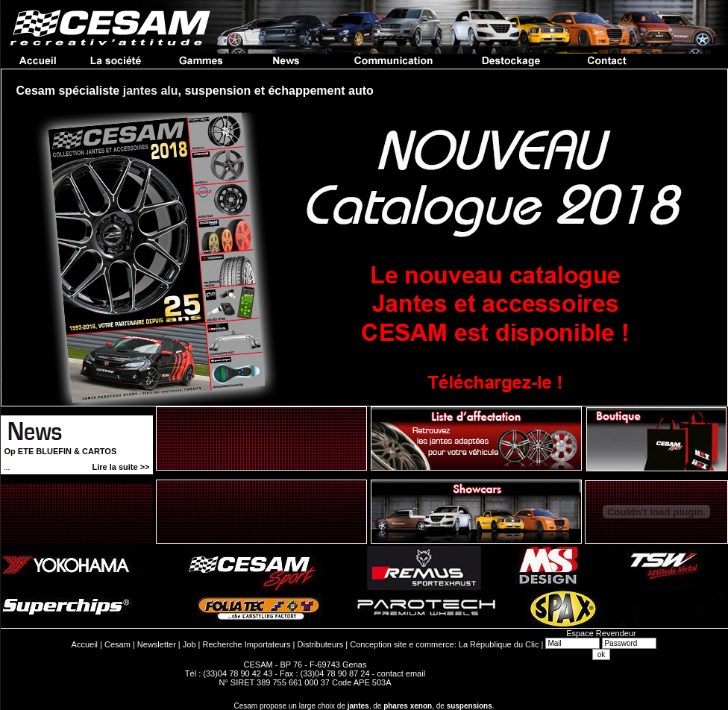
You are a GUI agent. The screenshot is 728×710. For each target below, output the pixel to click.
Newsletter (157, 644)
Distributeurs (321, 644)
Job (189, 644)
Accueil (85, 644)
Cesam (117, 644)
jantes (358, 706)
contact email (401, 673)
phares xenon (408, 706)
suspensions (470, 706)
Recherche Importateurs (247, 644)
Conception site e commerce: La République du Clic (444, 644)
